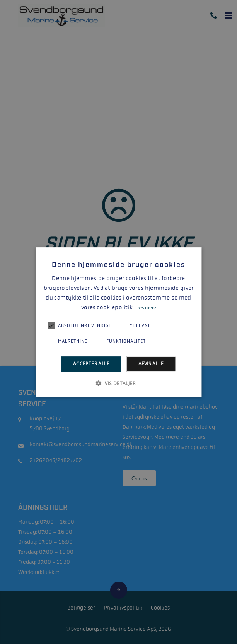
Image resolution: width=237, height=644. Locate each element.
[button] (119, 383)
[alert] (119, 322)
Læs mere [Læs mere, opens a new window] (146, 308)
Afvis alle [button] (151, 364)
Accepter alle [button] (91, 364)
